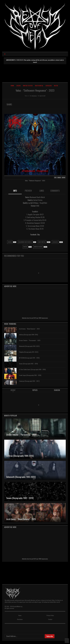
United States (28, 86)
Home (12, 86)
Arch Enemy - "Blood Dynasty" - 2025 (29, 329)
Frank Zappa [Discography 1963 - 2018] (30, 375)
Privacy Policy (50, 615)
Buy (39, 235)
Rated (56, 86)
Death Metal (39, 86)
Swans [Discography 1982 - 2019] (28, 364)
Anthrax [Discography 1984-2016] (28, 335)
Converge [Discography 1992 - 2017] (29, 381)
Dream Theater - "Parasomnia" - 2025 (30, 340)
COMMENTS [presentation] (55, 191)
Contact (50, 619)
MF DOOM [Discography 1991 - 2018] (29, 358)
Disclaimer (20, 619)
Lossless (49, 86)
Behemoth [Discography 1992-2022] (29, 346)
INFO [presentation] (15, 191)
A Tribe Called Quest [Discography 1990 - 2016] (32, 369)
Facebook (33, 235)
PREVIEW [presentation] (28, 191)
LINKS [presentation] (42, 191)
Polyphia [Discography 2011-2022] (29, 352)
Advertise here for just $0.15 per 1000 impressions (35, 318)
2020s (19, 86)
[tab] (15, 191)
